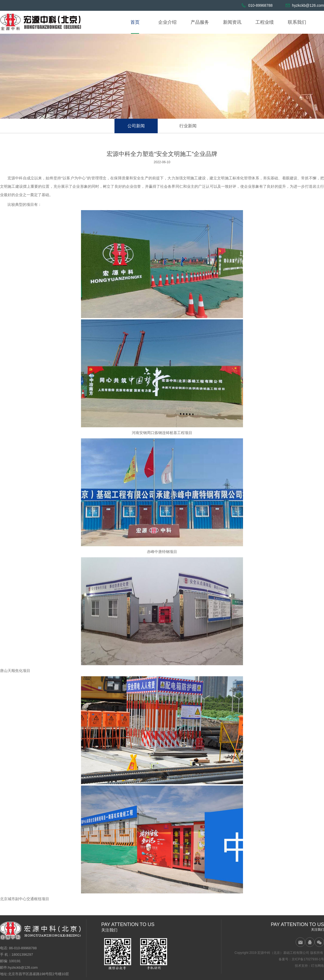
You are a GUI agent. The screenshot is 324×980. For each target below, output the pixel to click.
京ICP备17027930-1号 (308, 959)
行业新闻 (188, 126)
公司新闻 (136, 126)
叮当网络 (318, 966)
